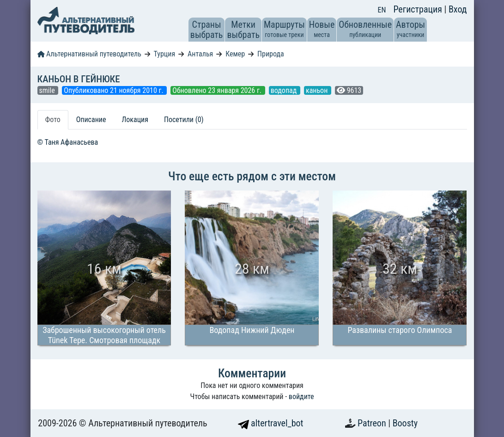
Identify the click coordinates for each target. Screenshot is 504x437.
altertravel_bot (271, 423)
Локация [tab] (135, 120)
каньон (318, 90)
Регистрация (419, 9)
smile (48, 90)
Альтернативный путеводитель (89, 54)
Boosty (405, 423)
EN (382, 10)
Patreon (373, 423)
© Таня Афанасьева (68, 142)
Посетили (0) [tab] (184, 120)
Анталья (200, 54)
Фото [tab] (53, 120)
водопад (285, 90)
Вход (458, 9)
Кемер (235, 54)
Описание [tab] (91, 120)
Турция (165, 54)
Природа (271, 54)
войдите (301, 397)
